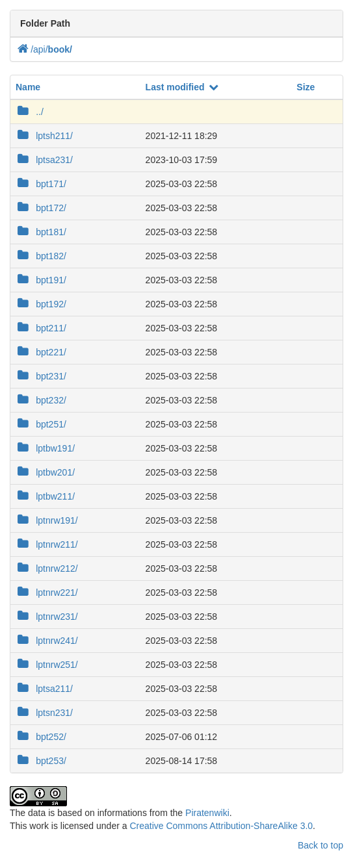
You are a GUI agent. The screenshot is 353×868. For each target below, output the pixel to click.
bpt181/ (41, 231)
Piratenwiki (207, 813)
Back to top (320, 845)
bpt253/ (41, 760)
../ (30, 111)
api (41, 49)
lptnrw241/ (47, 640)
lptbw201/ (45, 472)
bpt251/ (41, 424)
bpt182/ (41, 255)
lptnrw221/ (47, 592)
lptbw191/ (45, 448)
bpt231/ (41, 376)
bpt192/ (41, 303)
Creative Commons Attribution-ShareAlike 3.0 (221, 826)
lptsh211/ (44, 135)
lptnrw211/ (47, 544)
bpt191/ (41, 279)
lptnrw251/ (47, 664)
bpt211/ (41, 327)
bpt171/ (41, 183)
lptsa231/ (44, 159)
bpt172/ (41, 207)
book (60, 49)
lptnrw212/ (47, 568)
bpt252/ (41, 736)
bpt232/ (41, 400)
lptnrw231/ (47, 616)
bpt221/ (41, 351)
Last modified (183, 87)
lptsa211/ (44, 688)
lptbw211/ (45, 496)
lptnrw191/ (47, 520)
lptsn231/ (44, 712)
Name (28, 87)
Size (306, 87)
